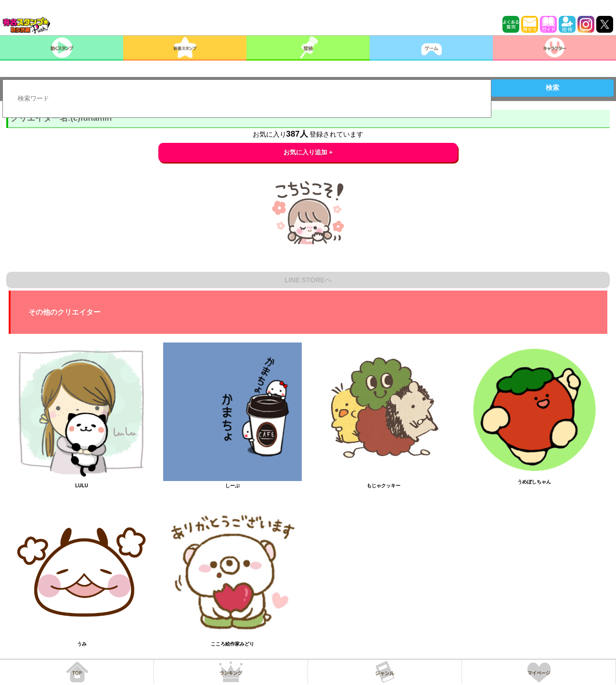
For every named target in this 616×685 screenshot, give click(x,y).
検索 (552, 88)
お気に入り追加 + (308, 152)
